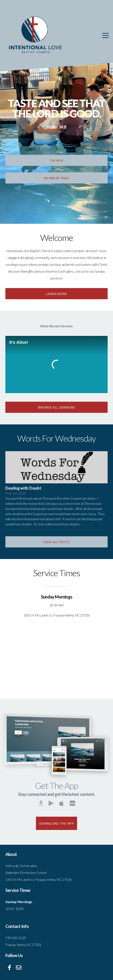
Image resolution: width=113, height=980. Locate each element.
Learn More (57, 294)
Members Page (56, 178)
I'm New (56, 160)
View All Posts (56, 542)
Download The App (56, 823)
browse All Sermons (56, 407)
